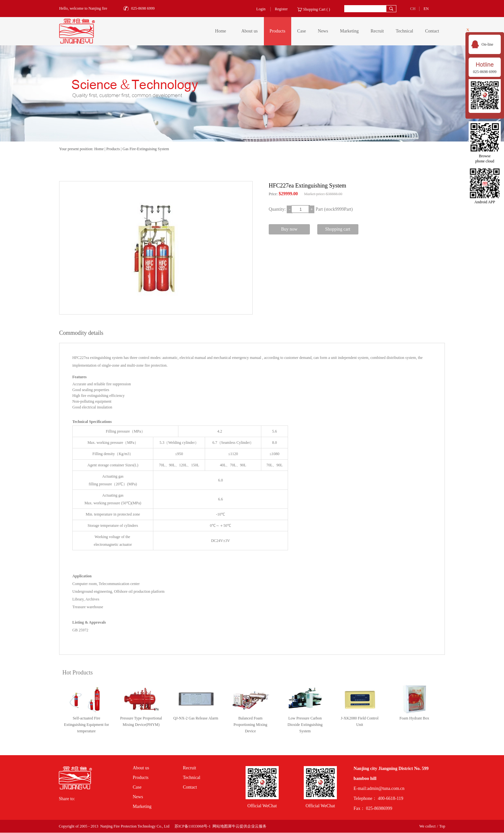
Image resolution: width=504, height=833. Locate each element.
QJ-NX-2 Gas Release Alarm (196, 718)
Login (261, 9)
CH (413, 9)
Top (442, 826)
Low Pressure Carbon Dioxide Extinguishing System (305, 725)
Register (281, 9)
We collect (427, 826)
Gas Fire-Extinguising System (146, 149)
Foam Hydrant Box (414, 718)
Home (221, 31)
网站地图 (219, 826)
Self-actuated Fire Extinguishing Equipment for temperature (86, 725)
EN (426, 9)
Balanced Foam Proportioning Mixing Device (250, 725)
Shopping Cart (314, 9)
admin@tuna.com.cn (386, 788)
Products (113, 149)
